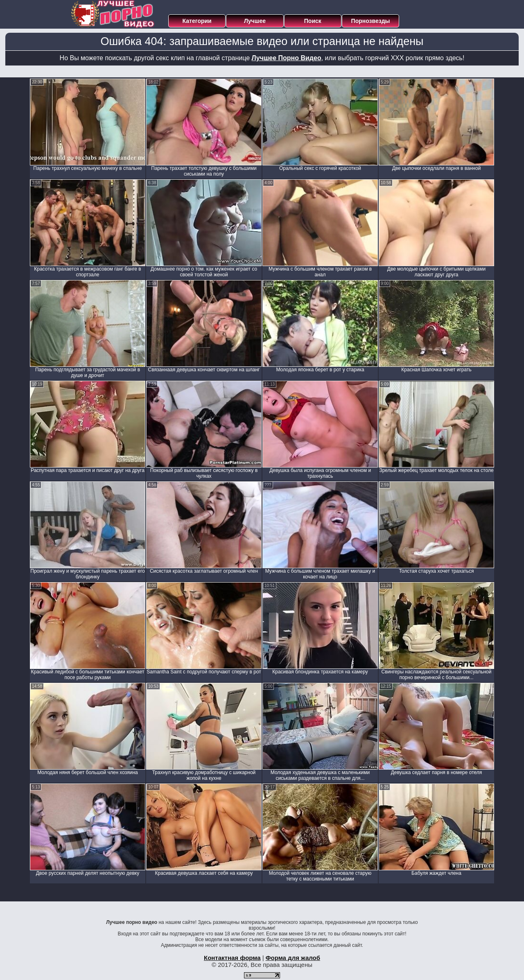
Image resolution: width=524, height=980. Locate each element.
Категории (197, 21)
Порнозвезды (371, 21)
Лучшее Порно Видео (287, 58)
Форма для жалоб (293, 958)
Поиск (313, 21)
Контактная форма (232, 958)
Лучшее (255, 21)
